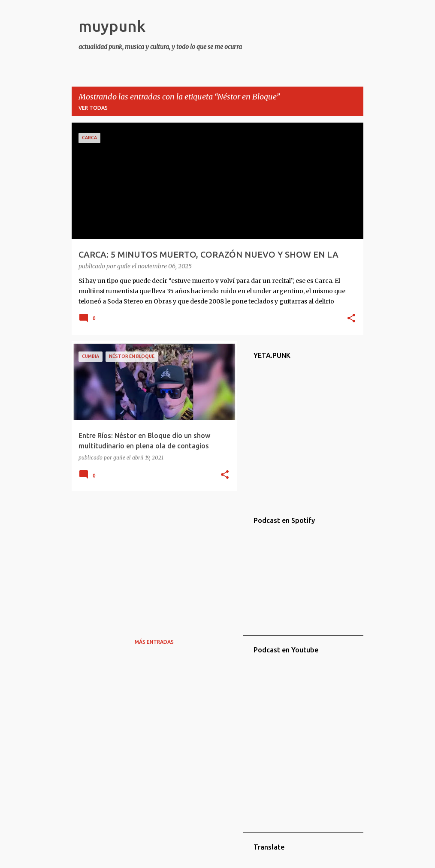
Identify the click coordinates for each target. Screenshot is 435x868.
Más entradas (154, 642)
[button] (351, 319)
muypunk (112, 26)
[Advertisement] (151, 557)
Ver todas (93, 108)
